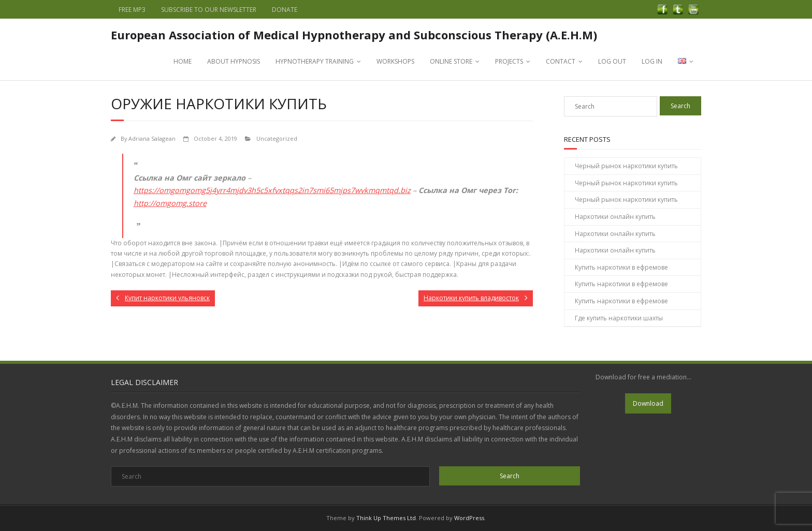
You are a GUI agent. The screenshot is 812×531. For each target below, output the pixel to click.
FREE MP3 (132, 10)
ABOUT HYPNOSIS (234, 61)
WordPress (469, 518)
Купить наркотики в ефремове (621, 267)
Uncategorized (277, 138)
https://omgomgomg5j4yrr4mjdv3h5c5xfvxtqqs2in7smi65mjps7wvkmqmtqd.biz (272, 190)
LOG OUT (612, 61)
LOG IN (652, 61)
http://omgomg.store (170, 203)
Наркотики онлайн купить (615, 217)
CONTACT (561, 61)
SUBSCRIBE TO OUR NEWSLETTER (209, 10)
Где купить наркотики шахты (619, 318)
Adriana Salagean (152, 138)
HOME (183, 61)
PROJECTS (509, 61)
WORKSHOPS (395, 61)
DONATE (285, 10)
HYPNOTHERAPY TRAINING (315, 61)
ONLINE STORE (451, 61)
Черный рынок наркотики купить (626, 166)
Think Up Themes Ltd (386, 518)
